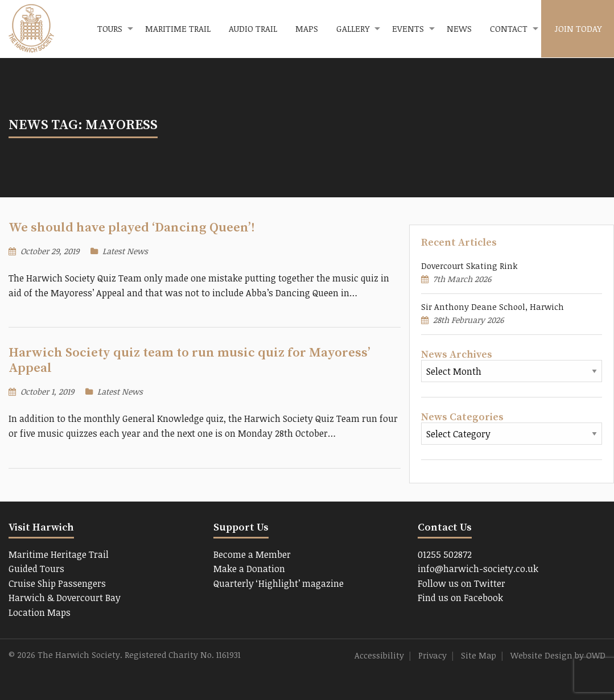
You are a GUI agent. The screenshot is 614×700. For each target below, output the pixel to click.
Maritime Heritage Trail (59, 554)
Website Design (541, 655)
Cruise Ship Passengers (57, 583)
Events (408, 28)
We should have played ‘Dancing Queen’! (132, 228)
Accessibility (379, 655)
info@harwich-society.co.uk (478, 569)
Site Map (479, 655)
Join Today (578, 28)
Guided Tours (36, 569)
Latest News (125, 251)
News (459, 28)
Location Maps (40, 612)
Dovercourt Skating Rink (469, 266)
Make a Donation (249, 569)
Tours (110, 28)
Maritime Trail (178, 28)
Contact (509, 28)
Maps (307, 28)
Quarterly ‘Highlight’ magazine (279, 583)
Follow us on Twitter (461, 583)
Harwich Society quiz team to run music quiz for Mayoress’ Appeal (189, 361)
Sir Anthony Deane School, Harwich (493, 307)
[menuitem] (112, 29)
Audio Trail (253, 28)
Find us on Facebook (460, 598)
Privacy (432, 655)
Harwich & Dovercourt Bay (65, 598)
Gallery (353, 28)
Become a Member (252, 554)
